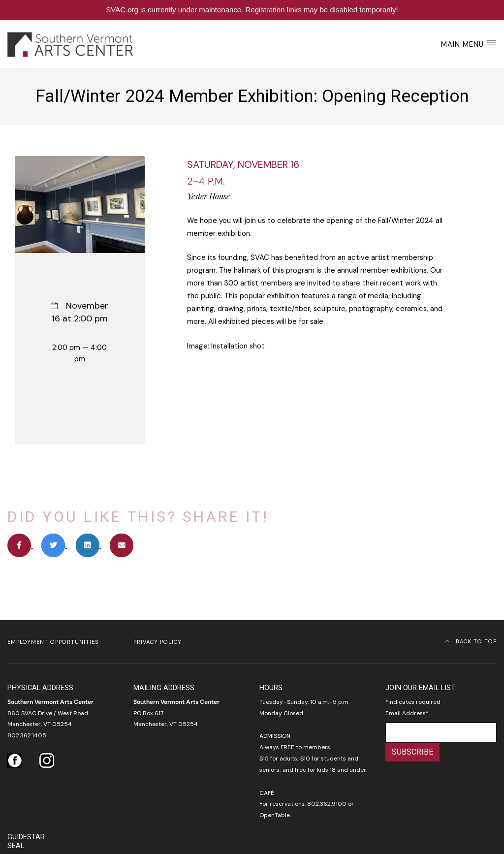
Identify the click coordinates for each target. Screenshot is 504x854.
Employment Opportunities (53, 642)
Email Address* (407, 713)
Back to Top (471, 641)
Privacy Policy (157, 642)
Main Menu (469, 44)
